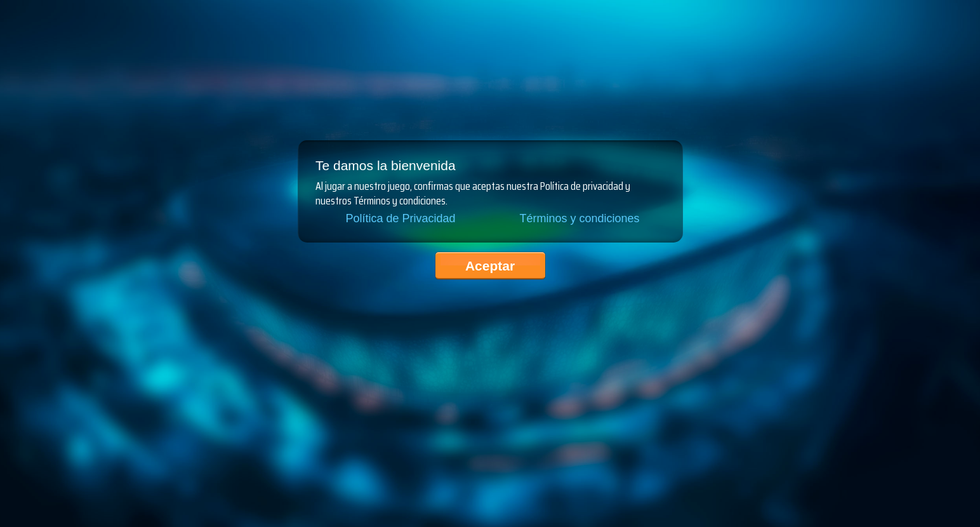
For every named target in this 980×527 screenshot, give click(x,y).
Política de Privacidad (400, 218)
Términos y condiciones (579, 218)
